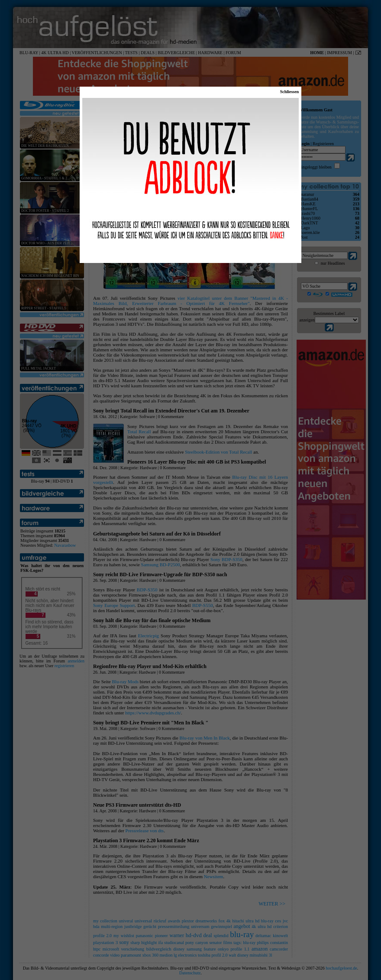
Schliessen (289, 92)
